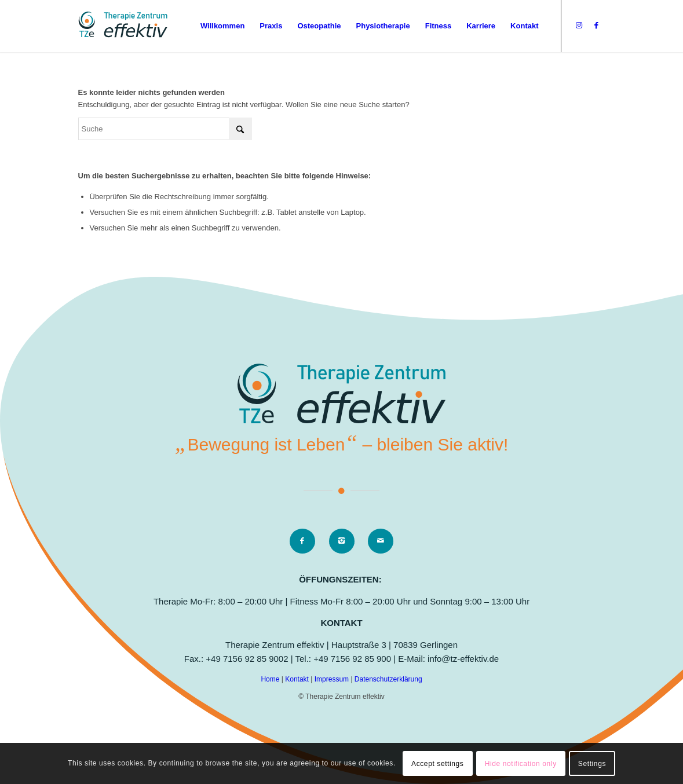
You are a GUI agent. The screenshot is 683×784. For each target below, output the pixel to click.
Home (271, 679)
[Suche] (165, 129)
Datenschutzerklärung (388, 679)
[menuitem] (222, 26)
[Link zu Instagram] (579, 25)
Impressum (333, 679)
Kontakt (298, 679)
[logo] (123, 26)
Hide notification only (521, 764)
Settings (592, 764)
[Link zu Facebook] (597, 25)
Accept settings (437, 764)
